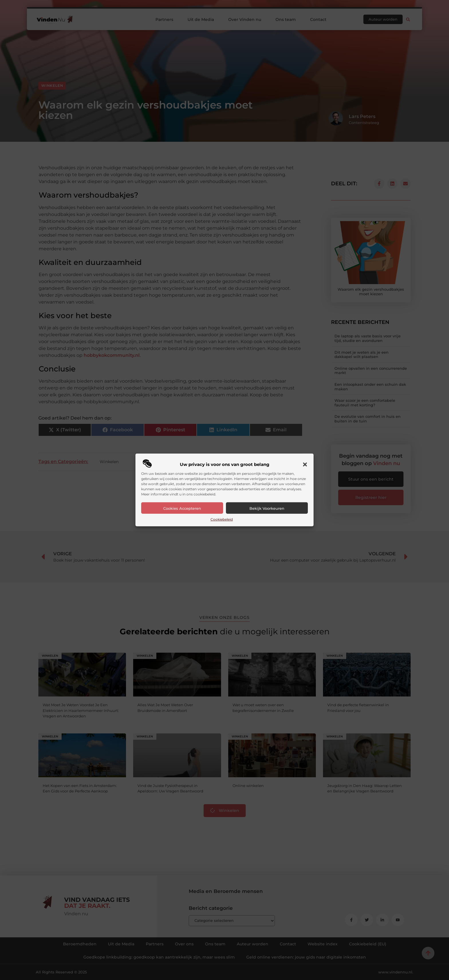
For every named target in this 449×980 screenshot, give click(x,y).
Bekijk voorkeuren (267, 508)
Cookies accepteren (182, 508)
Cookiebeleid (222, 519)
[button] (305, 465)
